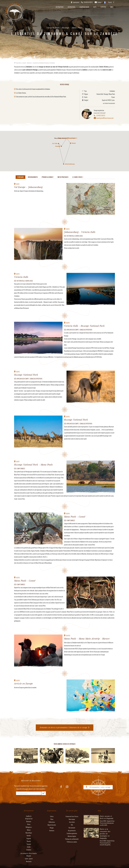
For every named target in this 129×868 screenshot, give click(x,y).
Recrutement (72, 828)
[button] (59, 144)
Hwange (106, 94)
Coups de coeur (84, 7)
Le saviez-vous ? (78, 177)
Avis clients (72, 822)
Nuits (95, 7)
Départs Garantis (52, 825)
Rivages (52, 828)
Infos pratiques (63, 177)
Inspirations (72, 7)
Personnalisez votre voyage (100, 787)
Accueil (24, 63)
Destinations (60, 7)
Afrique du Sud (29, 819)
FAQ (72, 825)
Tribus (52, 819)
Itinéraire (20, 177)
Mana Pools (112, 94)
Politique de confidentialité (72, 839)
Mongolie (29, 856)
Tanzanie (29, 844)
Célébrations (52, 822)
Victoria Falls (100, 94)
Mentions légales (72, 836)
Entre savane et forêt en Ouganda (107, 817)
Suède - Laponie (29, 859)
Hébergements (33, 177)
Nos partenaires (72, 831)
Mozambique (29, 833)
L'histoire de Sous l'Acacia (72, 816)
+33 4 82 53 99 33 (100, 116)
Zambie (29, 847)
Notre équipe (72, 819)
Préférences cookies (72, 842)
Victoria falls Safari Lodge (75, 236)
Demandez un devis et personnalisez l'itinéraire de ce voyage (64, 727)
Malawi (29, 830)
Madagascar (29, 827)
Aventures (29, 63)
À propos (103, 7)
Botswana (29, 821)
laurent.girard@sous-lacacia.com (105, 118)
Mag (112, 7)
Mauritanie (29, 861)
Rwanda (29, 841)
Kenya (29, 824)
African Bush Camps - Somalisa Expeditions (79, 330)
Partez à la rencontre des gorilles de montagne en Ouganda (105, 834)
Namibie (29, 836)
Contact (99, 2)
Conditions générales (72, 833)
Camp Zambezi (21, 469)
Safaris (52, 816)
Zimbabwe (112, 91)
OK (44, 793)
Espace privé (76, 2)
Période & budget (48, 177)
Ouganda (29, 838)
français (105, 3)
